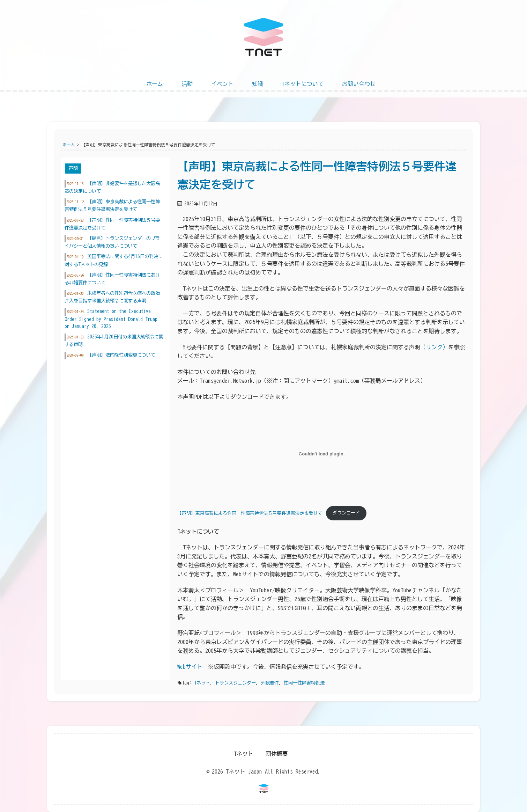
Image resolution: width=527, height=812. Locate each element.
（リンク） (434, 347)
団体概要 (277, 754)
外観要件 (270, 683)
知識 (258, 84)
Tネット (202, 683)
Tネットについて (303, 84)
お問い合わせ (359, 84)
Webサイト (190, 667)
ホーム (155, 84)
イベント (222, 84)
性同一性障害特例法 (304, 683)
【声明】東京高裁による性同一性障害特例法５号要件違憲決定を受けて (250, 513)
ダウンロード (346, 513)
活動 (187, 84)
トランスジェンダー (235, 683)
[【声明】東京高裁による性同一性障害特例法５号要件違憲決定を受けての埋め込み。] (322, 454)
